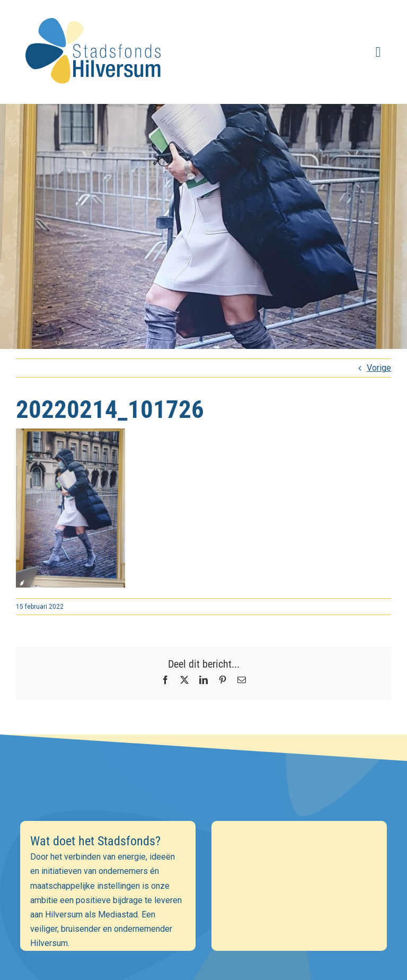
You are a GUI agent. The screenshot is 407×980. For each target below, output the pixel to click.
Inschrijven (204, 945)
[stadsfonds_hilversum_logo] (95, 11)
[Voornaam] (203, 894)
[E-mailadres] (203, 871)
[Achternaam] (203, 917)
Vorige (379, 368)
